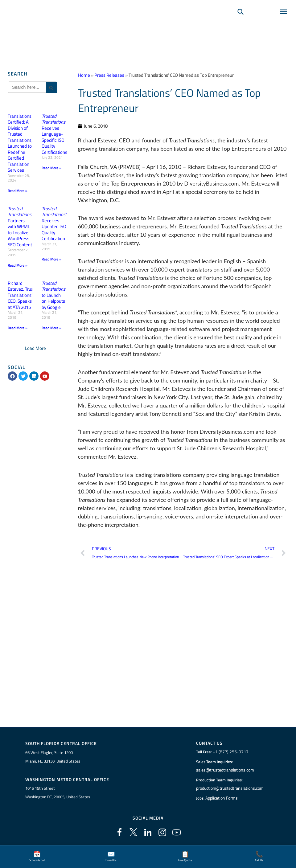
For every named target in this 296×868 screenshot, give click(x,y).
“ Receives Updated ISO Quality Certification (54, 224)
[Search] (240, 20)
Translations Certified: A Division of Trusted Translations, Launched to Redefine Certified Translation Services (20, 143)
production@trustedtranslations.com (230, 788)
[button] (35, 348)
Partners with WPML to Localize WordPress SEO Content (20, 227)
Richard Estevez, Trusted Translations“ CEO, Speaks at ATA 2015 (24, 295)
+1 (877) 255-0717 (230, 752)
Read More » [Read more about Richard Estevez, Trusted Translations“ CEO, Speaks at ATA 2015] (18, 328)
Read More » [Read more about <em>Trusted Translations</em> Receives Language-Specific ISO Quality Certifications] (51, 168)
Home (84, 75)
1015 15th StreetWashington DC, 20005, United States (58, 793)
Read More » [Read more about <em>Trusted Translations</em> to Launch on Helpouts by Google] (51, 328)
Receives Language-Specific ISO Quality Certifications (54, 134)
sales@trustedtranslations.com (225, 770)
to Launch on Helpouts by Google (53, 295)
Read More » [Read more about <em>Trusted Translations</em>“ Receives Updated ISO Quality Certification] (51, 259)
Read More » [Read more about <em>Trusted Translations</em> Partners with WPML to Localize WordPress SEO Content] (18, 265)
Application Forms (222, 798)
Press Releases (109, 75)
